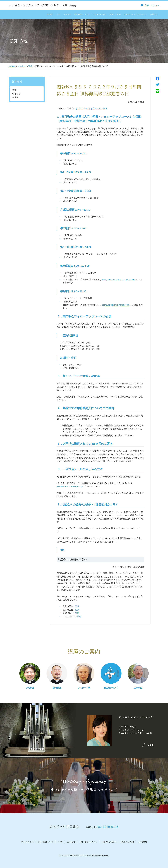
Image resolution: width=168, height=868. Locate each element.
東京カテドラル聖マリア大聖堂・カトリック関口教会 (42, 5)
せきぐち (16, 94)
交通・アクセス (152, 5)
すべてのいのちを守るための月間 (91, 108)
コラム (15, 97)
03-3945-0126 (108, 827)
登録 (77, 606)
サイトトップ (27, 842)
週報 (30, 66)
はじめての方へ (99, 14)
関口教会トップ (46, 842)
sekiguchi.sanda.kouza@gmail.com (119, 280)
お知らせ (67, 14)
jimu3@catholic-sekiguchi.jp (70, 486)
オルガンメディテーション (135, 14)
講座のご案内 (115, 14)
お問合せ (154, 14)
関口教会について (82, 14)
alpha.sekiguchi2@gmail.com (116, 305)
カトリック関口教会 (64, 827)
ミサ (58, 14)
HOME (50, 14)
